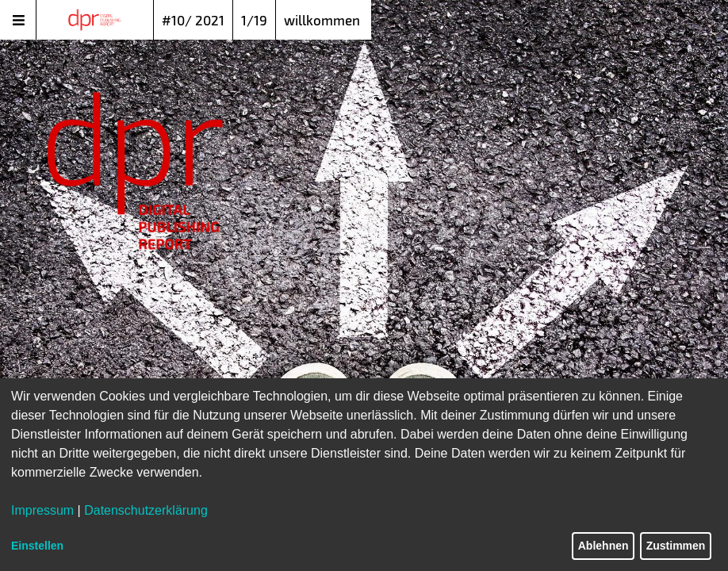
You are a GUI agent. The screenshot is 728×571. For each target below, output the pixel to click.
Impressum (42, 510)
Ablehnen (603, 546)
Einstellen (37, 546)
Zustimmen (676, 546)
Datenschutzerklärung (146, 510)
